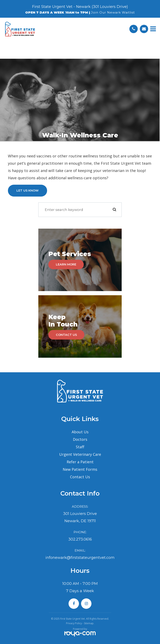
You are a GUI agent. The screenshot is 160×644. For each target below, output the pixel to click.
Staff (80, 447)
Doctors (80, 439)
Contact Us (66, 335)
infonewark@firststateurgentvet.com (80, 558)
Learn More (66, 264)
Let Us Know (27, 191)
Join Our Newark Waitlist (113, 12)
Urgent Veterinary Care (80, 454)
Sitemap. (89, 623)
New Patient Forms (80, 469)
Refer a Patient (80, 462)
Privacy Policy (74, 623)
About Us (80, 432)
